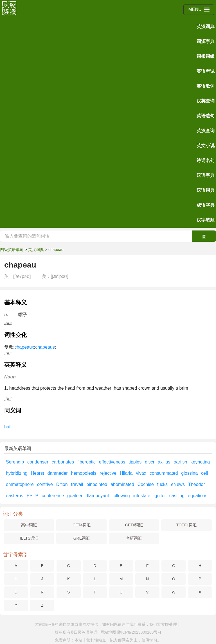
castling (177, 496)
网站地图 (108, 632)
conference (53, 496)
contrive (45, 484)
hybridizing (17, 473)
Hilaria (126, 473)
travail (77, 484)
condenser (38, 462)
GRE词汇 (82, 538)
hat (7, 427)
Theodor (197, 484)
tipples (135, 462)
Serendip (15, 462)
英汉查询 (206, 131)
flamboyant (98, 496)
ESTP (32, 496)
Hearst (37, 473)
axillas (164, 462)
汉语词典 (206, 190)
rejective (108, 473)
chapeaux (24, 347)
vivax (141, 473)
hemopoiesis (84, 473)
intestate (142, 496)
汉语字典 (206, 175)
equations (198, 496)
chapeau (56, 250)
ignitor (160, 496)
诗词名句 (206, 160)
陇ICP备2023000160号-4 (139, 632)
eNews (178, 484)
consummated (164, 473)
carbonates (63, 462)
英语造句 (206, 116)
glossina (189, 473)
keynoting (200, 462)
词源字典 (206, 41)
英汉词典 (206, 27)
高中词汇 (29, 525)
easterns (14, 496)
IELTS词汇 (29, 538)
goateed (75, 496)
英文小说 (206, 146)
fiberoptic (86, 462)
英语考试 (206, 71)
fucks (162, 484)
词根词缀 (206, 56)
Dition (62, 484)
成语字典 (206, 205)
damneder (58, 473)
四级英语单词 (12, 250)
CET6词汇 (134, 525)
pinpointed (97, 484)
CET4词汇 (82, 525)
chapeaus (45, 347)
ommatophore (20, 484)
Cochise (146, 484)
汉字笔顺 (206, 220)
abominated (122, 484)
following (121, 496)
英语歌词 (206, 86)
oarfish (180, 462)
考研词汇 (134, 538)
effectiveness (112, 462)
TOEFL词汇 (187, 525)
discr (150, 462)
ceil (204, 473)
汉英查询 (206, 101)
